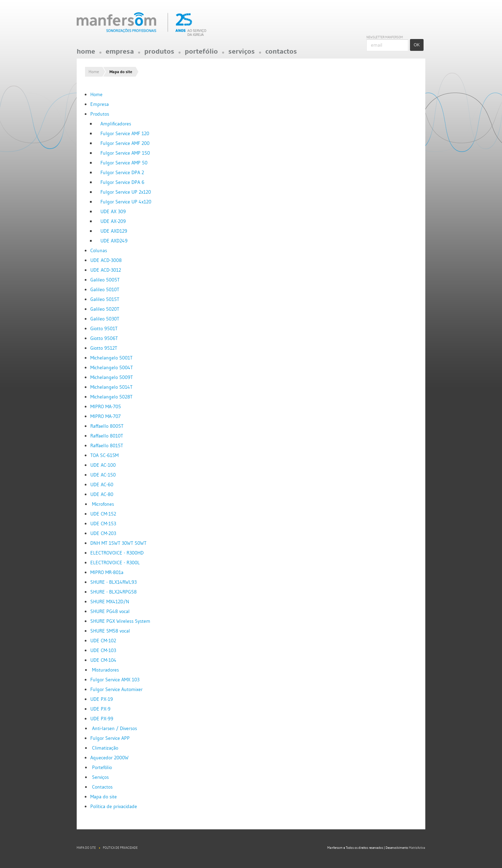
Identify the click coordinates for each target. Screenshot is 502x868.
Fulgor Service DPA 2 (122, 172)
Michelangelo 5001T (111, 358)
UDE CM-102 (103, 641)
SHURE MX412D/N (110, 602)
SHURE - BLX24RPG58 (113, 592)
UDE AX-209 (113, 221)
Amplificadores (116, 124)
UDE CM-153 (103, 524)
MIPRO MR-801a (107, 572)
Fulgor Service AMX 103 (115, 680)
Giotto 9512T (104, 348)
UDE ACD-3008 (106, 260)
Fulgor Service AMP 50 (124, 163)
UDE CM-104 (103, 660)
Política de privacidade (114, 806)
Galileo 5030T (105, 319)
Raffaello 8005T (107, 426)
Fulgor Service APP (110, 738)
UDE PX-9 (100, 709)
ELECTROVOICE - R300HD (117, 553)
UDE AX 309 (113, 211)
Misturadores (105, 670)
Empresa (120, 53)
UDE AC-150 (103, 475)
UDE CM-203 (103, 533)
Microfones (103, 504)
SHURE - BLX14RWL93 (113, 582)
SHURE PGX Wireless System (120, 621)
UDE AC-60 (102, 485)
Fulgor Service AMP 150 (125, 153)
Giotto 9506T (104, 338)
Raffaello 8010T (107, 436)
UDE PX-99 (102, 719)
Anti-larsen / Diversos (115, 728)
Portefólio (201, 53)
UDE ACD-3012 (106, 270)
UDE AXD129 (114, 231)
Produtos (159, 53)
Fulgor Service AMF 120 (125, 133)
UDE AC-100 (103, 465)
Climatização (105, 748)
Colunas (99, 250)
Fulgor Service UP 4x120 (126, 202)
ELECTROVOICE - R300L (115, 563)
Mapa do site (104, 797)
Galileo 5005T (105, 280)
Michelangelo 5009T (112, 377)
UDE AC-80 (102, 494)
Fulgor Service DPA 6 (122, 182)
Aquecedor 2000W (109, 758)
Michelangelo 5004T (112, 367)
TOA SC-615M (104, 455)
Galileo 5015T (105, 299)
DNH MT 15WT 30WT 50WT (118, 543)
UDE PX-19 (102, 699)
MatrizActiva (417, 848)
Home (86, 53)
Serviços (242, 53)
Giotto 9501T (104, 328)
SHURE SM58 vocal (110, 631)
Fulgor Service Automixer (116, 689)
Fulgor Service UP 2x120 (126, 192)
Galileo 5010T (105, 289)
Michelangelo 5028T (111, 397)
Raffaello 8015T (107, 445)
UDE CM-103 (103, 650)
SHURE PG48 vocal (110, 611)
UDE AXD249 (114, 241)
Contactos (281, 53)
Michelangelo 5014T (111, 387)
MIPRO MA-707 (105, 416)
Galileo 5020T (105, 309)
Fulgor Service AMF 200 (125, 143)
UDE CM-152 (103, 514)
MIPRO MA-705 (106, 406)
